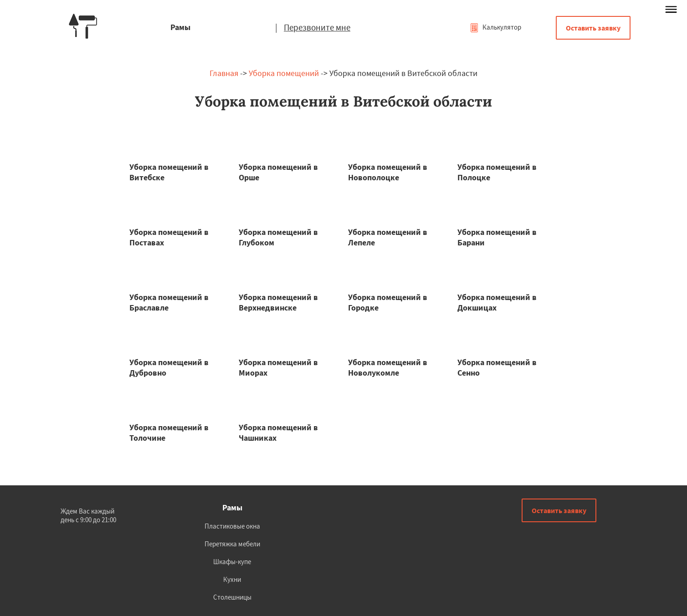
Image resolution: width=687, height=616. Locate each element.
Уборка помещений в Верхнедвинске (278, 302)
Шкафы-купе (232, 562)
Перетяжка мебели (232, 544)
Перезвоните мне (317, 27)
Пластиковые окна (232, 526)
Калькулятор (495, 27)
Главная (224, 73)
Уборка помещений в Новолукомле (388, 367)
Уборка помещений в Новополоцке (388, 172)
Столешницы (232, 597)
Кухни (232, 579)
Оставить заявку (593, 28)
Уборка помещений (284, 73)
